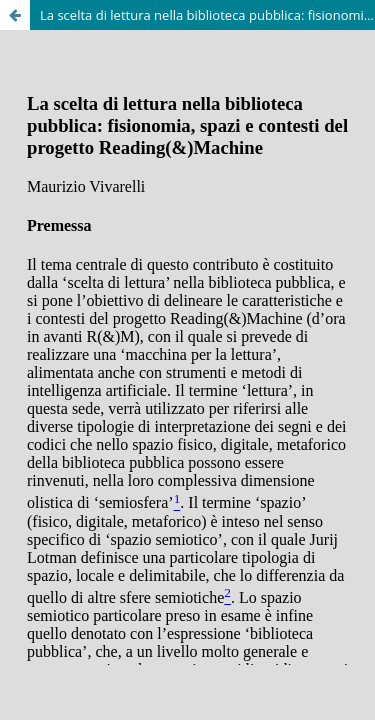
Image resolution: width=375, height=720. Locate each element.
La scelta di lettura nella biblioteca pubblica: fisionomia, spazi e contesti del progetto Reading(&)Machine (207, 15)
